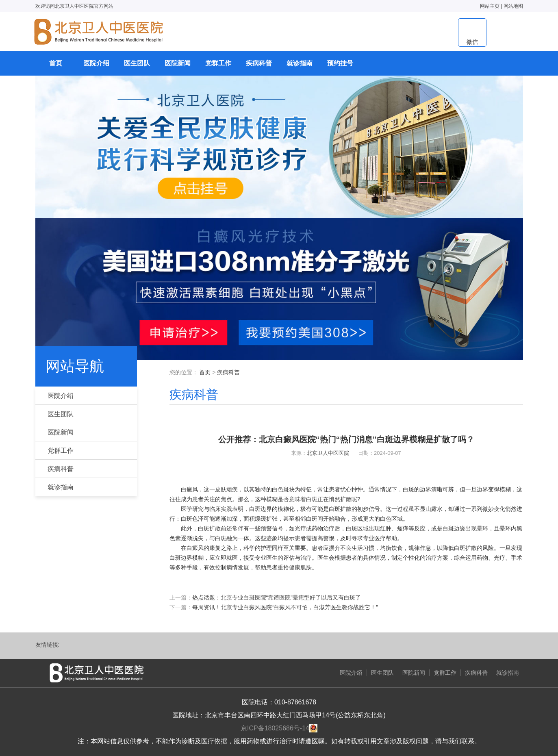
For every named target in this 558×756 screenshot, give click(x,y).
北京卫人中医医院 (328, 453)
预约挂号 (340, 63)
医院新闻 (178, 63)
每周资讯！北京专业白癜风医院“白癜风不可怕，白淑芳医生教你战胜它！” (285, 607)
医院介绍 (96, 63)
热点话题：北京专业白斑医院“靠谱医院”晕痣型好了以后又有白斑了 (277, 597)
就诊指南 (300, 63)
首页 (56, 63)
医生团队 (137, 63)
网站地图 (513, 6)
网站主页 (490, 6)
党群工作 (218, 63)
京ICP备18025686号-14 (275, 728)
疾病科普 (259, 63)
